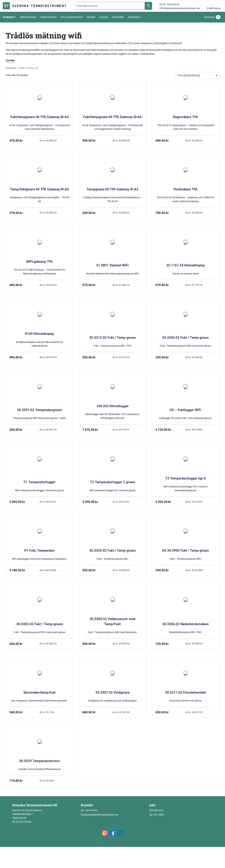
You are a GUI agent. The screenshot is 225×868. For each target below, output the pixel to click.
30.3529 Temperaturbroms (40, 761)
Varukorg (212, 17)
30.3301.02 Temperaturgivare (39, 410)
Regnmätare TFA (185, 117)
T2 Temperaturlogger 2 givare (112, 482)
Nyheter (91, 17)
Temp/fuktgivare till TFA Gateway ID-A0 (39, 189)
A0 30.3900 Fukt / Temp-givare (185, 551)
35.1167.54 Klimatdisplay (186, 265)
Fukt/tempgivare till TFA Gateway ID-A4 (39, 117)
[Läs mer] (10, 61)
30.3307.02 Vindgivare (112, 693)
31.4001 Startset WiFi (112, 265)
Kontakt (104, 17)
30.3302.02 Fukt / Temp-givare (40, 624)
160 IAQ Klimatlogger (112, 406)
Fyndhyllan (118, 17)
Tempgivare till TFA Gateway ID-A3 (112, 189)
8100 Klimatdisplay (39, 334)
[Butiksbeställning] (197, 75)
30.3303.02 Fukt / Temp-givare (112, 551)
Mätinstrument (28, 17)
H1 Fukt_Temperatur (39, 551)
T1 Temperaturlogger (39, 482)
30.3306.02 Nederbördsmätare (185, 624)
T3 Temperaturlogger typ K (186, 478)
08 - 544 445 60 (169, 4)
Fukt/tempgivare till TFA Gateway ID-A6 (112, 117)
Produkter (8, 17)
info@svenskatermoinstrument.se (180, 8)
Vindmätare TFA (186, 189)
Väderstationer (48, 17)
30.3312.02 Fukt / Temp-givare (112, 338)
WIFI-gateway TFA (39, 262)
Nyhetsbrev (134, 17)
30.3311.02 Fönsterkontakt (185, 693)
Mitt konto (214, 8)
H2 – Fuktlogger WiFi (185, 410)
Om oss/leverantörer (72, 17)
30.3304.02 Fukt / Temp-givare (185, 338)
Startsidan (11, 68)
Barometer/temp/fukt (40, 693)
